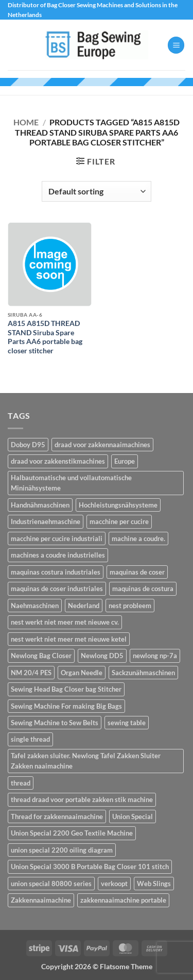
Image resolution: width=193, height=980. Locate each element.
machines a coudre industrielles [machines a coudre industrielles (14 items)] (58, 555)
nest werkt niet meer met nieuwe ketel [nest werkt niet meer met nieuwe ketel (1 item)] (69, 639)
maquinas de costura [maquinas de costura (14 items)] (143, 589)
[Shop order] (96, 191)
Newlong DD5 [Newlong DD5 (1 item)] (102, 656)
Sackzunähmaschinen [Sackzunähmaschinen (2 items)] (143, 673)
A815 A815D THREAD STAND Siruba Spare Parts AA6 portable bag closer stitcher (45, 337)
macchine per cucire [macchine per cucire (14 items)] (119, 521)
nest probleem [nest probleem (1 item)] (130, 606)
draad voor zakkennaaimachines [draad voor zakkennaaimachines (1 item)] (102, 445)
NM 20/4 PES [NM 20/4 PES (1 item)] (31, 673)
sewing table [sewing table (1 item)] (127, 723)
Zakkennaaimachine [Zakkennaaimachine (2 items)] (41, 900)
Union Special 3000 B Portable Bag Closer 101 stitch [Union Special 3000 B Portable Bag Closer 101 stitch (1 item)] (90, 867)
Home (26, 122)
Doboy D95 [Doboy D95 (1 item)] (28, 445)
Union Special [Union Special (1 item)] (133, 816)
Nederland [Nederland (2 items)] (84, 606)
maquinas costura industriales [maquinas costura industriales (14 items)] (56, 572)
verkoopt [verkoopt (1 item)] (114, 884)
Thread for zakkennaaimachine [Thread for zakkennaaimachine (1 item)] (57, 816)
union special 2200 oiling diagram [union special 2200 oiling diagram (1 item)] (62, 850)
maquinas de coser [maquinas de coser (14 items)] (137, 572)
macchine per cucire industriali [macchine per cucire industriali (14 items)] (57, 538)
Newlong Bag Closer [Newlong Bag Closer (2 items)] (41, 656)
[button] (176, 45)
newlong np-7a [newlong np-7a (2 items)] (155, 656)
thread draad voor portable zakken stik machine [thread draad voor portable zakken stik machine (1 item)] (82, 799)
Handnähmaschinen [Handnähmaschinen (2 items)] (40, 505)
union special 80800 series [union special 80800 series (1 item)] (51, 884)
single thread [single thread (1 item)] (30, 739)
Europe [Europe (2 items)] (125, 461)
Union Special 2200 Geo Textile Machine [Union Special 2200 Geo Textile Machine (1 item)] (72, 833)
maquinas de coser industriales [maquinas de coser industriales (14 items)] (57, 589)
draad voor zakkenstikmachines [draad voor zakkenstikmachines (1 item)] (58, 461)
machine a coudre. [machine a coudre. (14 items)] (138, 538)
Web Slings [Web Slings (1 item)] (154, 884)
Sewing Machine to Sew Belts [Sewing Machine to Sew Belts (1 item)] (55, 723)
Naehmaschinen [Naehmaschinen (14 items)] (35, 606)
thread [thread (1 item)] (21, 783)
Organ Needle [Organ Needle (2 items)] (82, 673)
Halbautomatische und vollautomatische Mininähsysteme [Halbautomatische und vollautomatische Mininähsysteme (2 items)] (71, 483)
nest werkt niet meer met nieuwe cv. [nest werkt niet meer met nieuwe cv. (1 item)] (65, 622)
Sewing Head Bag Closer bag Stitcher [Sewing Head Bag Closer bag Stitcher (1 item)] (66, 689)
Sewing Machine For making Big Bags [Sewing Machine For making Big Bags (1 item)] (66, 706)
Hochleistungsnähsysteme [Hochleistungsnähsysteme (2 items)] (118, 505)
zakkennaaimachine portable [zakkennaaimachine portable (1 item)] (123, 900)
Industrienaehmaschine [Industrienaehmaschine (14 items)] (46, 521)
